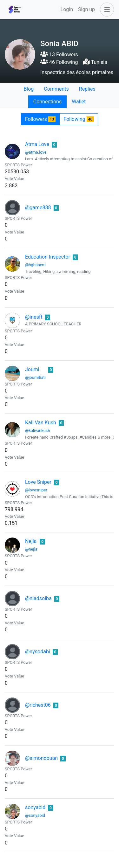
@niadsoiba (38, 598)
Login (67, 9)
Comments (56, 89)
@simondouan (41, 758)
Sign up (86, 9)
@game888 (38, 208)
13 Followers (59, 55)
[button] (106, 10)
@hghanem (35, 265)
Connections (47, 102)
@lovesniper (36, 490)
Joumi (32, 369)
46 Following (59, 62)
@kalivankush (38, 431)
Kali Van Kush (41, 423)
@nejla (31, 549)
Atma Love (37, 144)
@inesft (34, 317)
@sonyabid (35, 815)
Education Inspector (48, 257)
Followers (40, 119)
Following (79, 119)
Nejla (31, 541)
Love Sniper (38, 482)
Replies (87, 89)
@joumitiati (35, 377)
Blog (29, 89)
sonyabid (35, 807)
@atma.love (36, 152)
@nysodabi (38, 652)
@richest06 (38, 705)
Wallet (79, 102)
